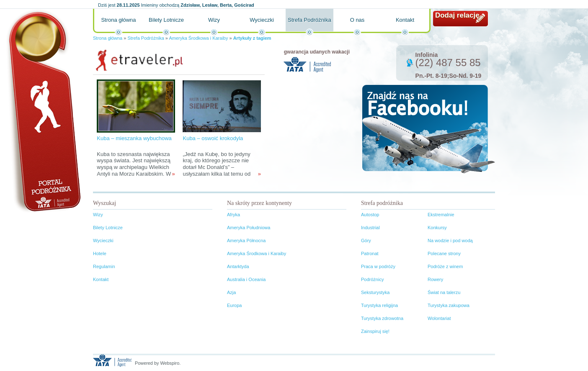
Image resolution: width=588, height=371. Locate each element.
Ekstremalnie (441, 215)
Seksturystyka (375, 292)
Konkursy (437, 228)
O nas (357, 20)
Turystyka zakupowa (449, 305)
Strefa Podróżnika (309, 20)
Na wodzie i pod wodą (450, 241)
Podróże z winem (445, 266)
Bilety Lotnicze (166, 20)
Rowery (435, 279)
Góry (366, 241)
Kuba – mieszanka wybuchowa (134, 138)
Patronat (370, 253)
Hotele (100, 253)
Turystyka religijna (379, 305)
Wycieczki (262, 20)
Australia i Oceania (246, 279)
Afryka (233, 215)
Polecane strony (444, 253)
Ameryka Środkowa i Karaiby (198, 38)
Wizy (214, 20)
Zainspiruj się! (375, 331)
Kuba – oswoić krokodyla (213, 138)
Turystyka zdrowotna (382, 318)
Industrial (370, 228)
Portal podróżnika (43, 111)
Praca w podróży (378, 266)
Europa (234, 305)
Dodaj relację (457, 15)
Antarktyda (238, 266)
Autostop (370, 215)
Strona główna (118, 20)
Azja (231, 292)
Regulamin (104, 266)
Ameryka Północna (246, 241)
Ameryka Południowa (249, 228)
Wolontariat (439, 318)
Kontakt (405, 20)
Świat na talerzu (444, 292)
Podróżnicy (372, 279)
